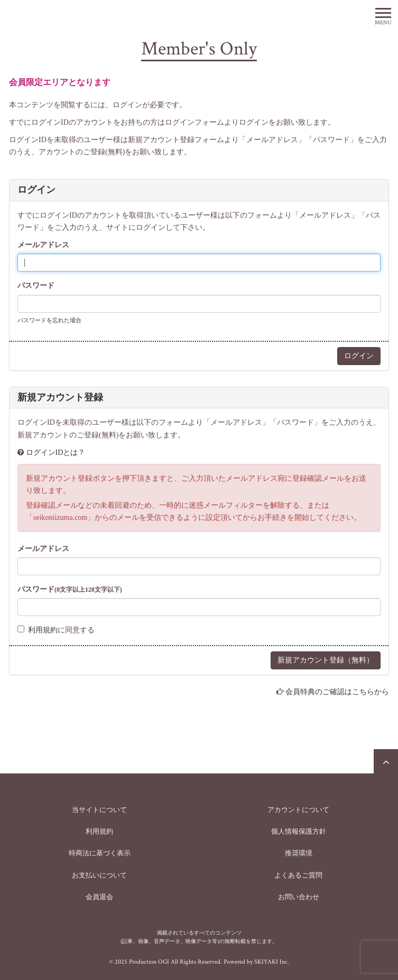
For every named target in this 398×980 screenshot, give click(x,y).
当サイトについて (99, 810)
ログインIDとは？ (56, 452)
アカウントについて (298, 810)
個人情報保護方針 (299, 831)
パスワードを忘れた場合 (49, 320)
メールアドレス (43, 245)
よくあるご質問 (298, 875)
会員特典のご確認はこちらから (337, 692)
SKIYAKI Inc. (272, 962)
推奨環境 (299, 853)
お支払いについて (99, 875)
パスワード (36, 286)
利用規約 (43, 630)
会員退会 (99, 897)
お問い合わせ (299, 897)
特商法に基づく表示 (100, 853)
